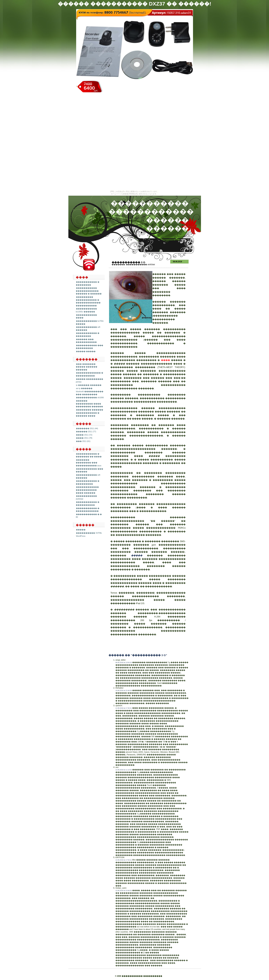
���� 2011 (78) (84, 438)
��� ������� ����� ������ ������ (87, 367)
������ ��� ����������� (86, 341)
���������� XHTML (89, 533)
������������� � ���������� (89, 374)
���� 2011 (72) (84, 435)
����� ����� (86, 351)
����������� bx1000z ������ (86, 310)
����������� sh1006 (90, 397)
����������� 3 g (128, 262)
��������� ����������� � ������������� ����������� (88, 301)
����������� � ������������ (88, 510)
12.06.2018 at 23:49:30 (124, 891)
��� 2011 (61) (83, 441)
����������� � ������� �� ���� (89, 455)
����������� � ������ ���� (88, 414)
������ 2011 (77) (86, 432)
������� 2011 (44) (87, 428)
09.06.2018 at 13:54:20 (124, 662)
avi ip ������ (84, 388)
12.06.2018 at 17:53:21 (124, 860)
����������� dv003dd (140, 264)
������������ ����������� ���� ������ (87, 490)
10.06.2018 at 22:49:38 (124, 690)
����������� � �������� (88, 335)
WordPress (81, 536)
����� (81, 530)
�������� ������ (90, 410)
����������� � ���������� (88, 503)
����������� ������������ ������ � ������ (89, 291)
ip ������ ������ (89, 385)
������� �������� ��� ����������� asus (89, 463)
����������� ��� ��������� (89, 347)
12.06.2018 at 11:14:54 (124, 770)
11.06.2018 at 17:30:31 (124, 708)
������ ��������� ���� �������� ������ (89, 404)
